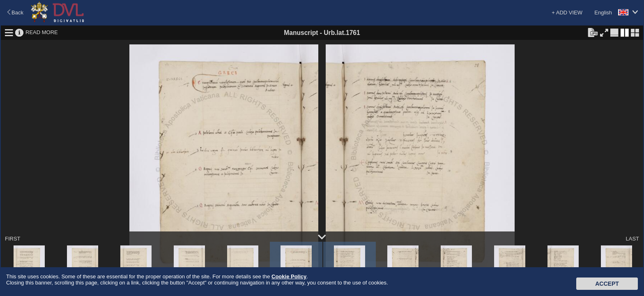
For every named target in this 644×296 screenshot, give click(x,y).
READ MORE (42, 32)
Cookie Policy (289, 276)
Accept (607, 284)
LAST (632, 239)
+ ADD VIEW (567, 13)
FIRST (13, 239)
